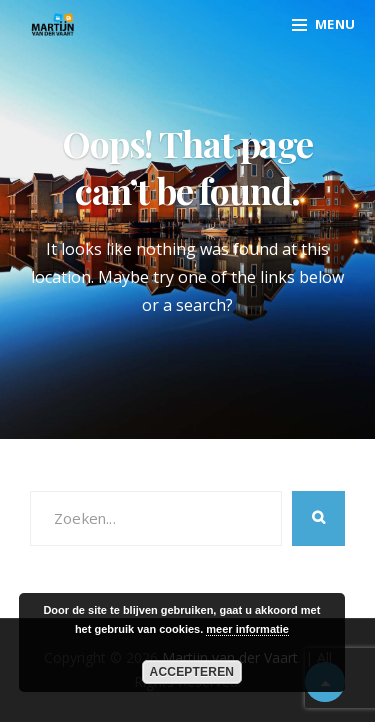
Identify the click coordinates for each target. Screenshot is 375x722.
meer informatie (247, 629)
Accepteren (192, 672)
